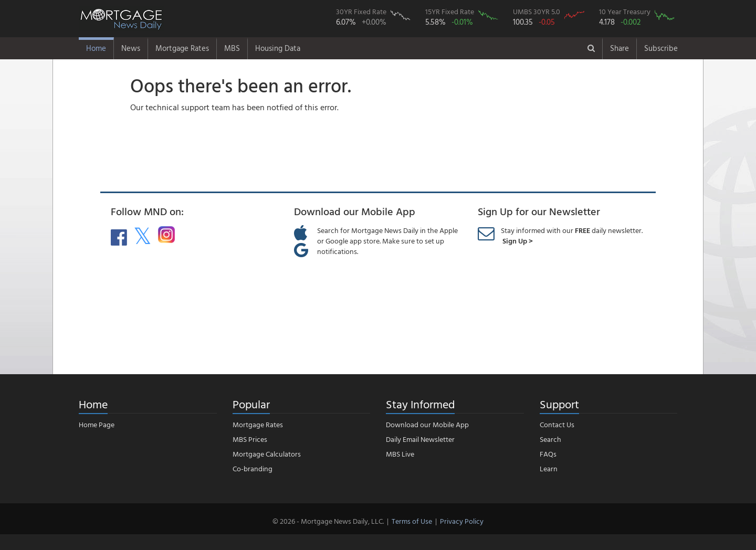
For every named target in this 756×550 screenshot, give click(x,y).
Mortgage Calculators (267, 454)
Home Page (97, 424)
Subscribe (661, 48)
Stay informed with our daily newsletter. (572, 235)
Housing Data (278, 48)
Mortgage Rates (182, 48)
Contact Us (557, 424)
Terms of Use (412, 521)
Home (96, 48)
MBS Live (400, 454)
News (131, 48)
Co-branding (253, 468)
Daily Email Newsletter (420, 439)
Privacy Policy (462, 521)
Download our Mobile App (427, 424)
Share (619, 48)
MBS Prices (250, 439)
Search (550, 439)
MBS (232, 48)
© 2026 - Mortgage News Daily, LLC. (328, 521)
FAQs (548, 454)
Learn (549, 468)
